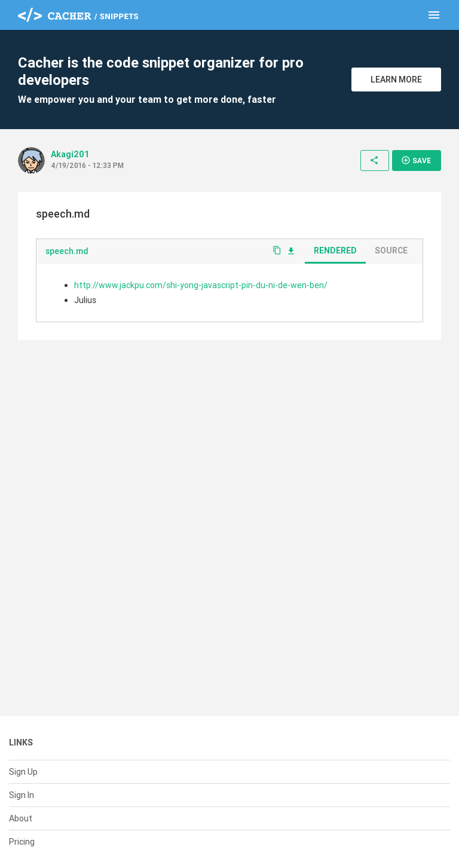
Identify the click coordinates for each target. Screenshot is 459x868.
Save (416, 160)
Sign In (22, 795)
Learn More (396, 80)
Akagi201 (70, 154)
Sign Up (23, 772)
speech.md (67, 251)
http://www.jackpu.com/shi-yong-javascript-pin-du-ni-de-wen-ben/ (201, 285)
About (21, 818)
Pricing (22, 842)
